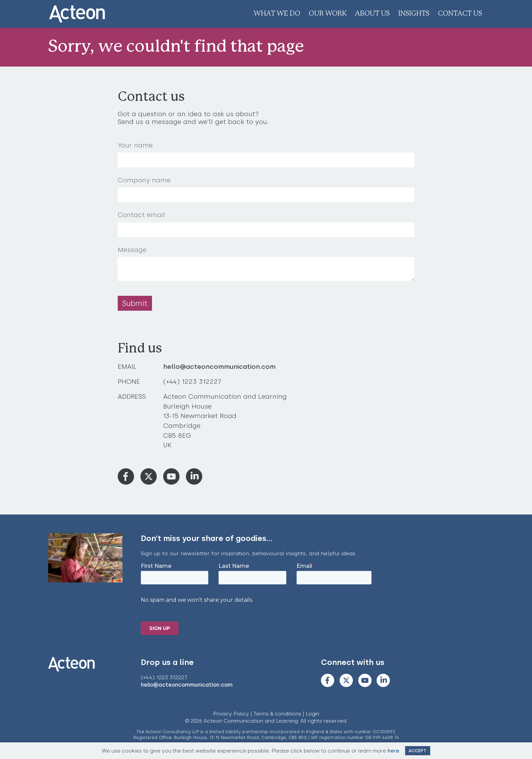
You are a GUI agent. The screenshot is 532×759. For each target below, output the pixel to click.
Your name (135, 145)
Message (132, 250)
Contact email (141, 215)
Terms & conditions (277, 714)
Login (312, 714)
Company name (144, 180)
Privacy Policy (231, 714)
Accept (417, 751)
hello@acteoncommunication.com (219, 367)
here (393, 751)
